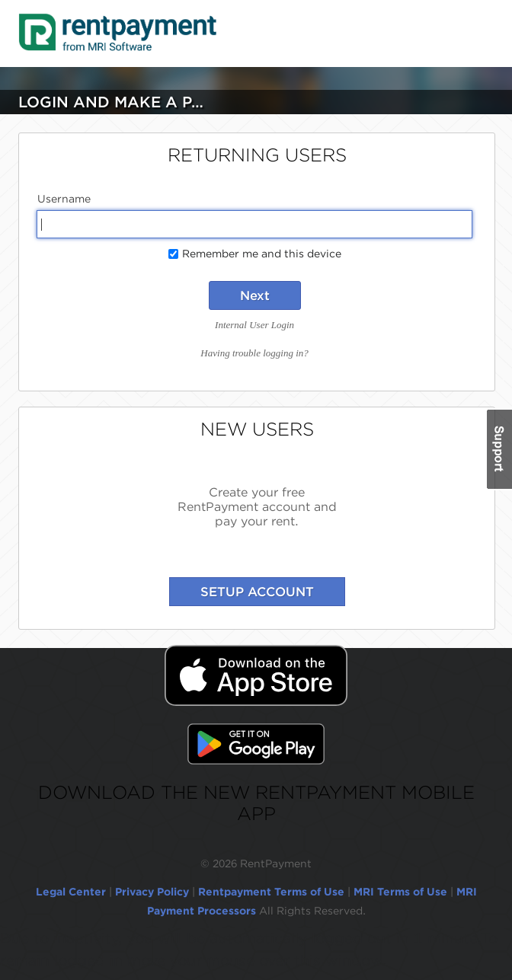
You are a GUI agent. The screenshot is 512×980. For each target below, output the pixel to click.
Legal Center (71, 892)
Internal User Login (254, 325)
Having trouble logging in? (254, 353)
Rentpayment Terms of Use (271, 892)
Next (255, 295)
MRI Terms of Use (400, 892)
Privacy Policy (152, 892)
